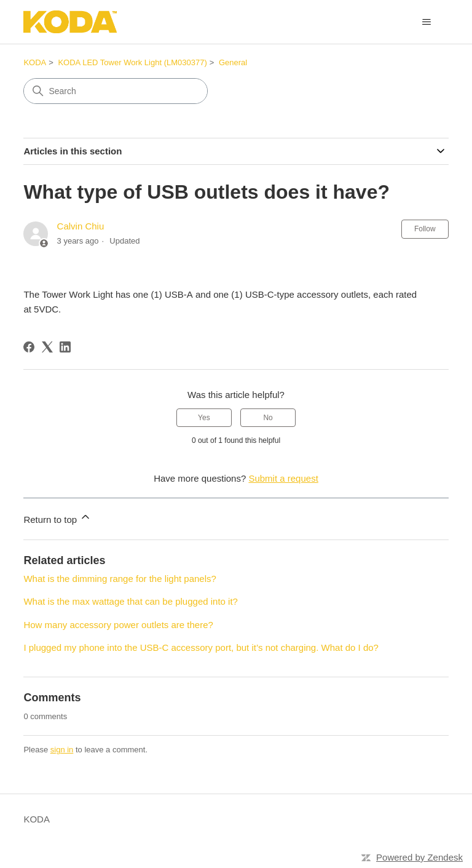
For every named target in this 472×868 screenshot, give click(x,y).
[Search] (116, 91)
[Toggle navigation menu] (427, 22)
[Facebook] (29, 347)
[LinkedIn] (65, 347)
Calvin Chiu (81, 226)
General (233, 62)
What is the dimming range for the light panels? (120, 579)
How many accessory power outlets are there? (118, 625)
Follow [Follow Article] (425, 229)
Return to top (57, 518)
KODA (35, 62)
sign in (62, 750)
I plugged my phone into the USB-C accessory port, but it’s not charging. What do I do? (201, 647)
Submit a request (283, 478)
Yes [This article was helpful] (204, 418)
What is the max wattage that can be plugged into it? (131, 601)
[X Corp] (47, 347)
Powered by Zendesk (419, 857)
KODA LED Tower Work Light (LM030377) (132, 62)
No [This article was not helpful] (268, 418)
